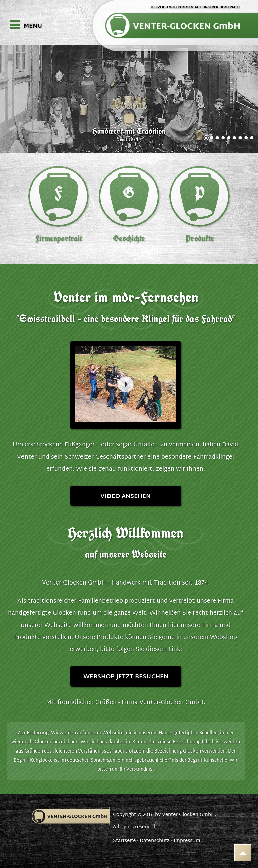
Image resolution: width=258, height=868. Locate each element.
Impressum (187, 841)
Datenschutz (155, 841)
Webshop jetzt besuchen (126, 677)
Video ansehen (126, 496)
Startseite (124, 841)
